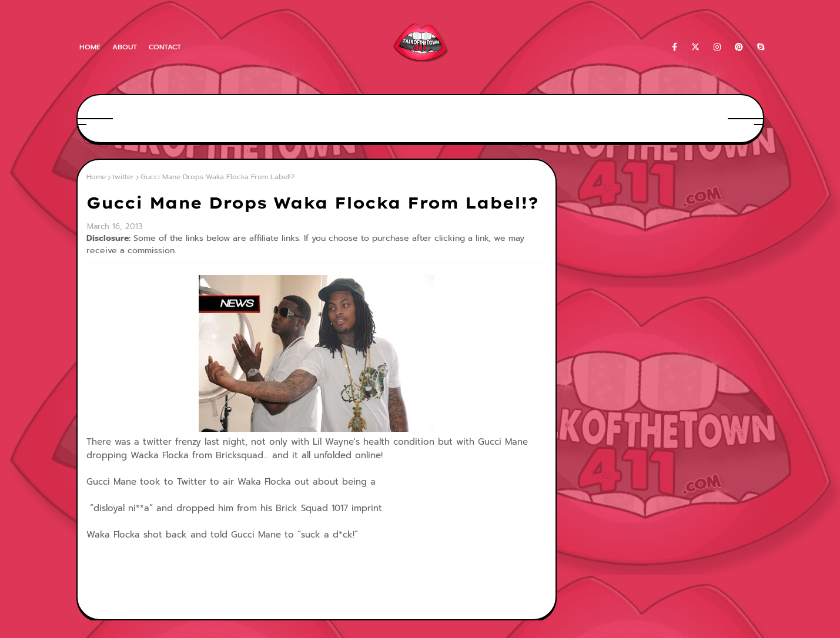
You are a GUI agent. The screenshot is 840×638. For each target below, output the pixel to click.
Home (90, 47)
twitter (123, 177)
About (125, 47)
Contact (165, 47)
